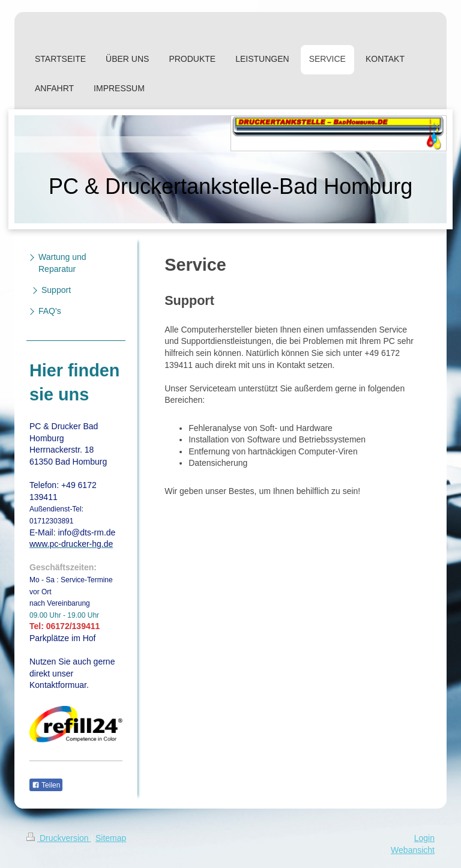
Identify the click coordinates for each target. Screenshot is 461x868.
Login (424, 838)
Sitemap (111, 838)
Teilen (46, 785)
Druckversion (59, 838)
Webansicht (413, 850)
